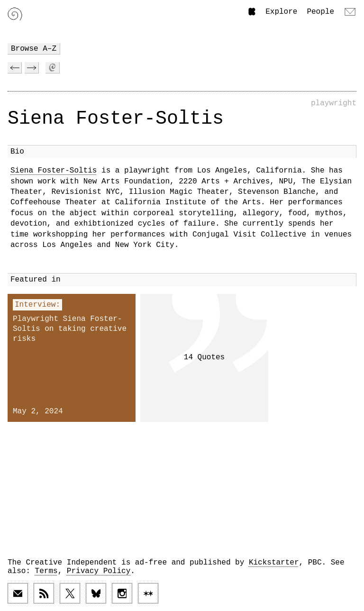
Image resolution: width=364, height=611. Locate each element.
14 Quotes (204, 357)
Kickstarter (274, 563)
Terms (46, 571)
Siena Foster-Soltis (54, 171)
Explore (281, 12)
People (320, 12)
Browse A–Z (34, 49)
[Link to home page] (15, 14)
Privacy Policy (99, 571)
